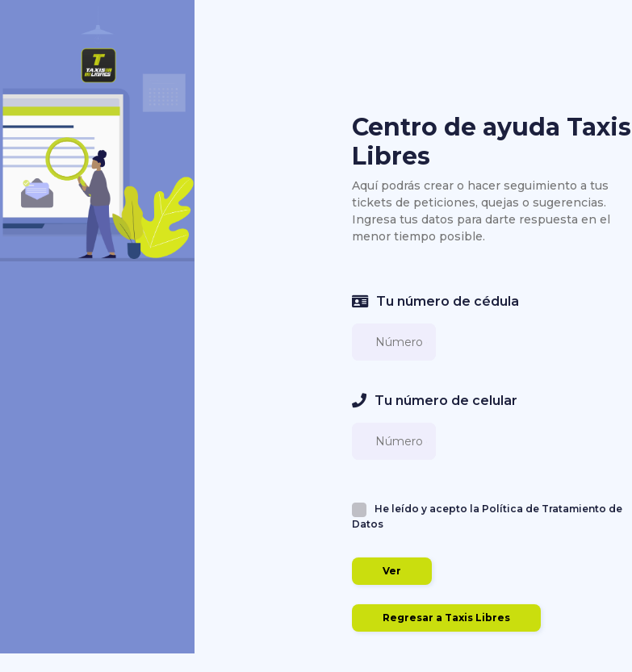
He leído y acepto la (487, 516)
